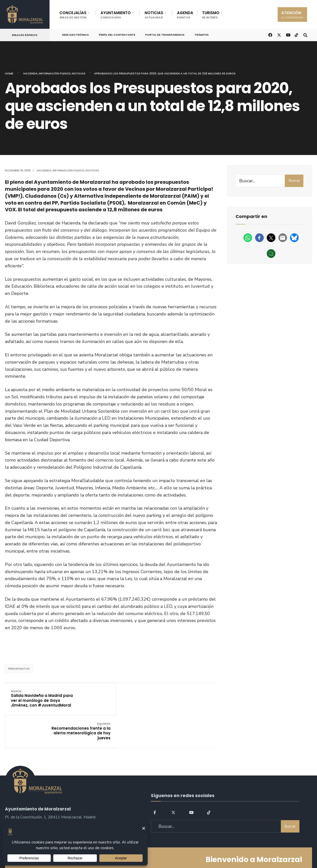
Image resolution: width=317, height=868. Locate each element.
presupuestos (19, 669)
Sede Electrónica (75, 35)
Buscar (294, 181)
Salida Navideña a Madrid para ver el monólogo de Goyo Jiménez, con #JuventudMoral (41, 698)
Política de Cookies (190, 850)
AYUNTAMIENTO (116, 15)
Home (9, 73)
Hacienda (30, 73)
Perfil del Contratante (117, 35)
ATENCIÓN (292, 15)
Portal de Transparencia (165, 35)
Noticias (79, 73)
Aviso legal (160, 850)
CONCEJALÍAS (73, 15)
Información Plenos (55, 73)
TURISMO (211, 15)
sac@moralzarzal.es (22, 803)
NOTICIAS (154, 15)
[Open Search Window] (305, 35)
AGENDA (185, 15)
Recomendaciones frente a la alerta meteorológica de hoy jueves (181, 698)
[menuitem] (77, 14)
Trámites (201, 35)
